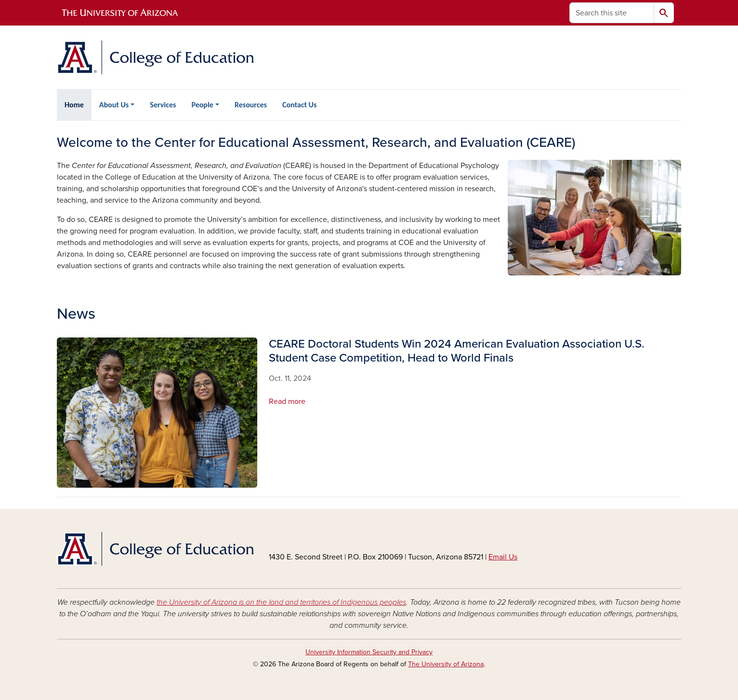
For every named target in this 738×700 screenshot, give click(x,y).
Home (74, 105)
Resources (251, 105)
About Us (114, 105)
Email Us (503, 557)
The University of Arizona (446, 664)
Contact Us (299, 105)
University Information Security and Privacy (369, 652)
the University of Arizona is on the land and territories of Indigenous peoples (281, 602)
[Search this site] (612, 13)
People (202, 105)
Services (163, 105)
